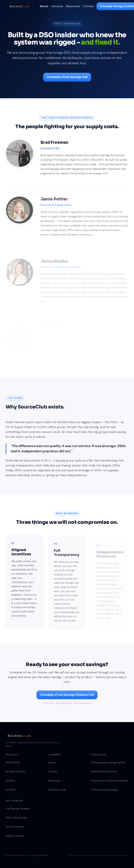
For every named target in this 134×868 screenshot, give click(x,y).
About (44, 6)
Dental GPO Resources (104, 772)
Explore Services (15, 836)
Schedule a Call (57, 790)
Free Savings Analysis (18, 809)
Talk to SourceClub (16, 818)
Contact (89, 6)
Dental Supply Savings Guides (108, 762)
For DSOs (11, 790)
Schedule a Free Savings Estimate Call (67, 695)
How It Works (13, 762)
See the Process (15, 827)
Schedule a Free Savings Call (67, 77)
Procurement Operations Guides (110, 781)
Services (57, 6)
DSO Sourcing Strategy (104, 790)
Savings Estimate (15, 772)
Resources (73, 6)
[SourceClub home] (20, 6)
